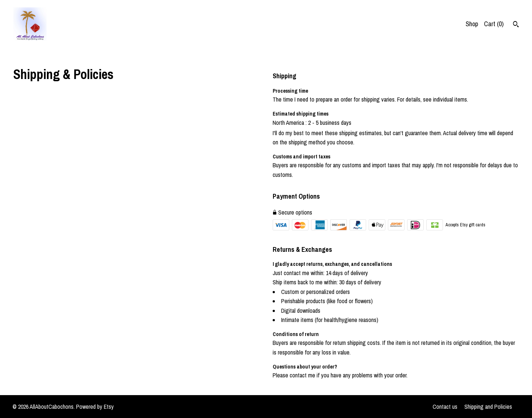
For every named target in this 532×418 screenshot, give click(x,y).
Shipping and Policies (488, 407)
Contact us (445, 407)
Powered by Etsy (95, 407)
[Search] (516, 25)
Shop (472, 24)
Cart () (494, 24)
